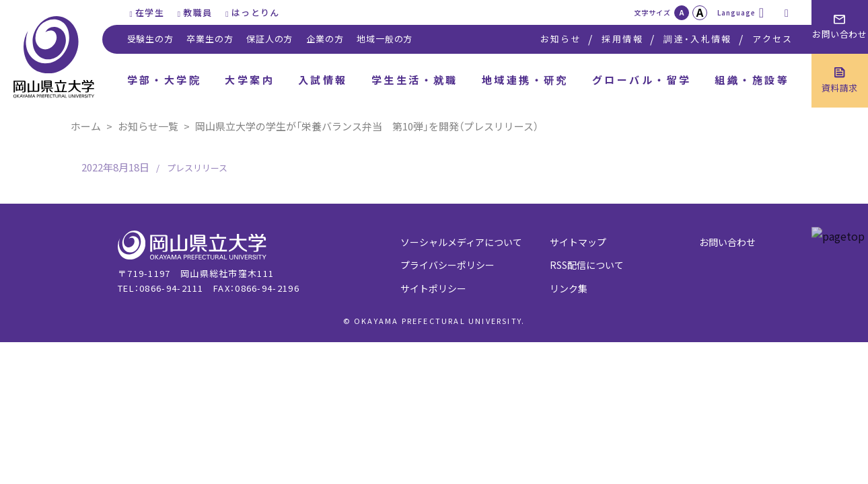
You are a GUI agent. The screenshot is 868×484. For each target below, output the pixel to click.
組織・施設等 (752, 80)
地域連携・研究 (525, 80)
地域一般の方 (385, 39)
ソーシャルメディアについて (461, 242)
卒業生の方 (210, 39)
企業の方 (325, 39)
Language (736, 12)
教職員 (197, 12)
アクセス (772, 39)
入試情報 (323, 80)
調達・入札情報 (697, 39)
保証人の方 (269, 39)
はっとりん (256, 12)
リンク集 (569, 288)
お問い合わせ (727, 242)
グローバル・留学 (642, 80)
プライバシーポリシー (447, 265)
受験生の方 (150, 39)
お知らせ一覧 (148, 126)
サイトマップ (578, 242)
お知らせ (561, 39)
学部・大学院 (165, 80)
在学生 (150, 12)
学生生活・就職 (415, 80)
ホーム (86, 126)
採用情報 (622, 39)
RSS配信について (587, 265)
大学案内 (250, 80)
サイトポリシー (433, 288)
